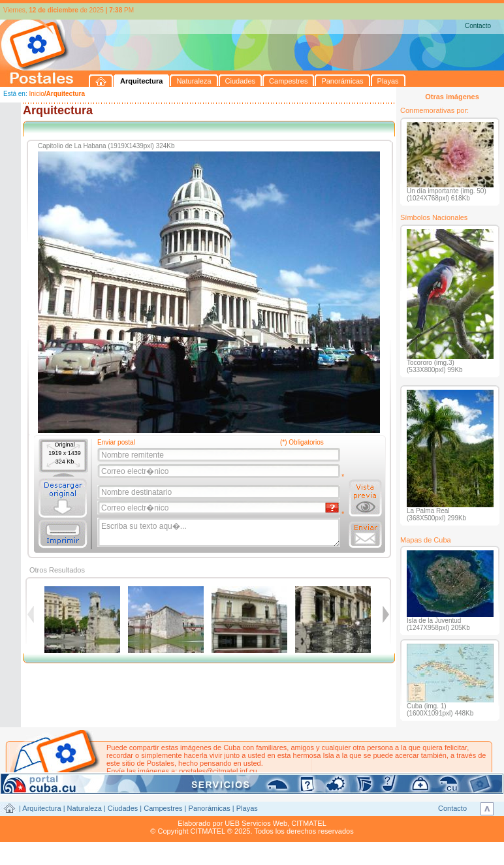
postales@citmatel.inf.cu (218, 771)
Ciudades (123, 808)
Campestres (163, 808)
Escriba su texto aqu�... (220, 533)
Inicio (36, 94)
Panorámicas (210, 808)
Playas (247, 808)
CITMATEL (309, 823)
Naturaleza (85, 808)
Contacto (478, 26)
